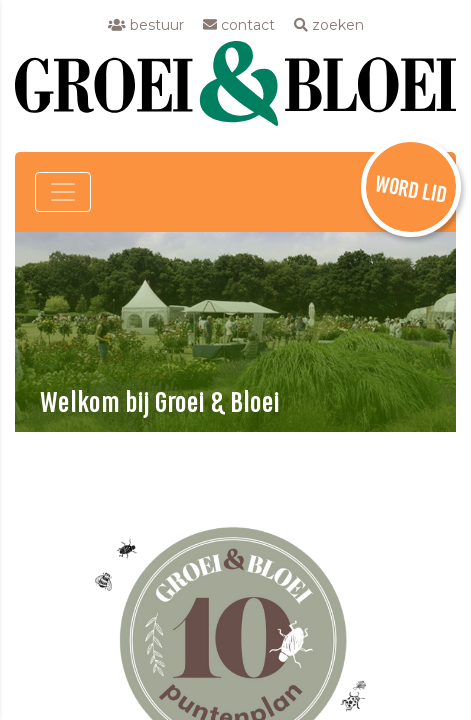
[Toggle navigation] (63, 192)
